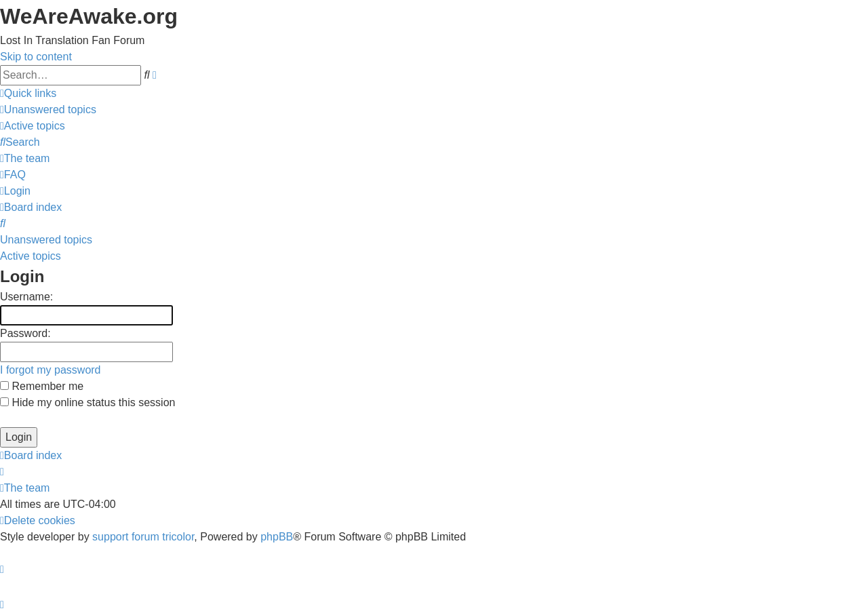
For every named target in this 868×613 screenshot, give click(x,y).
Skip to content (36, 57)
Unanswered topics (46, 240)
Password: (25, 333)
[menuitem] (48, 110)
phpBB (277, 537)
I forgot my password (51, 370)
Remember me (42, 386)
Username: (26, 297)
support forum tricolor (143, 537)
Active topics (31, 256)
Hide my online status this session (87, 402)
